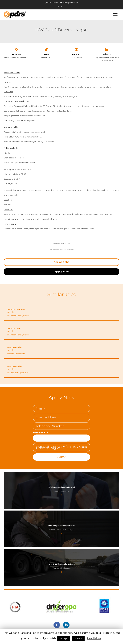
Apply (11, 312)
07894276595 (52, 3)
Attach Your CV (40, 431)
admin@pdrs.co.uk (69, 3)
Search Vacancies (62, 490)
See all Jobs (61, 262)
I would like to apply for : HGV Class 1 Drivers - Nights (61, 446)
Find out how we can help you (62, 528)
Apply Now (61, 271)
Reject (78, 638)
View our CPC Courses (61, 567)
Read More (94, 638)
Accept (64, 638)
